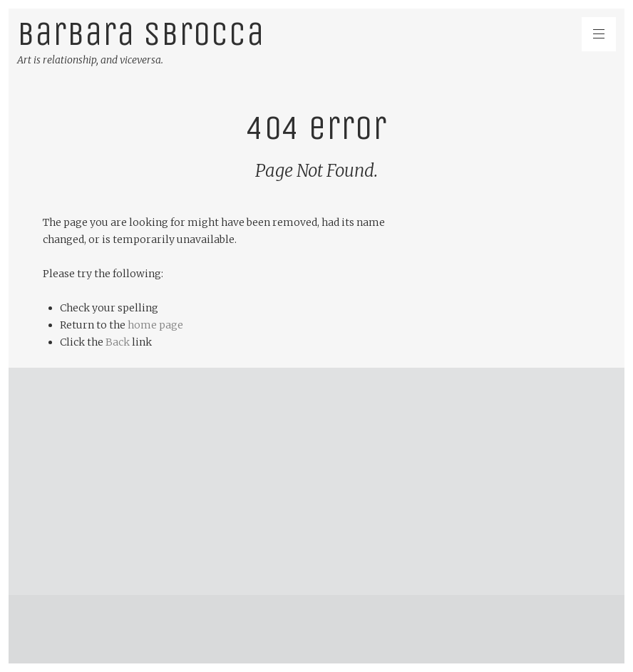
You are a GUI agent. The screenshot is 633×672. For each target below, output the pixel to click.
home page (155, 325)
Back (118, 342)
